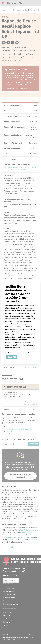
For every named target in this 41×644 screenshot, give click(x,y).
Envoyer (12, 357)
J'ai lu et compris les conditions (20, 353)
